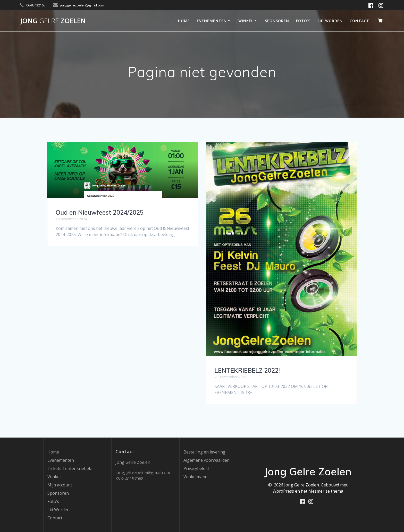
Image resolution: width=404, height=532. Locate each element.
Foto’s (303, 21)
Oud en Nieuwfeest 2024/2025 (100, 212)
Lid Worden (330, 21)
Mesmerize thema (326, 491)
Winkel (246, 21)
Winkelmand (195, 477)
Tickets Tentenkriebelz (70, 468)
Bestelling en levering (204, 452)
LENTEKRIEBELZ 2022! (247, 370)
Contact (359, 21)
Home (184, 21)
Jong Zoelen (53, 21)
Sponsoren (277, 21)
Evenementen (212, 21)
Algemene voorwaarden (207, 460)
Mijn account (60, 485)
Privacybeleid (196, 468)
